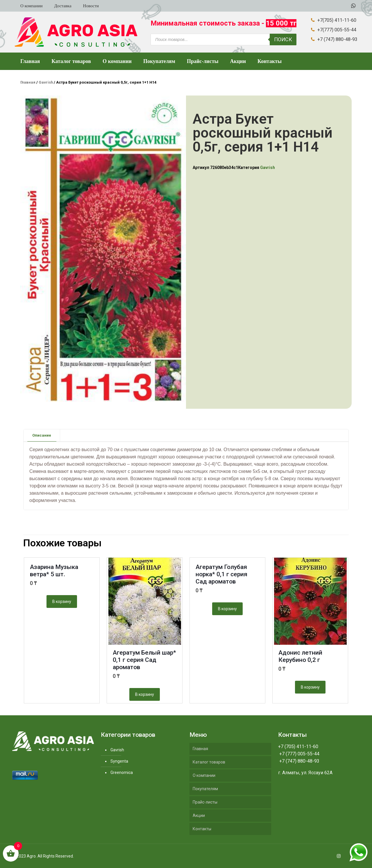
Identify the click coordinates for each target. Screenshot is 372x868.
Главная (28, 82)
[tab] (42, 435)
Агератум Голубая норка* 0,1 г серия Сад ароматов (221, 574)
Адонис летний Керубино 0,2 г (300, 656)
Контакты (202, 829)
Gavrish (46, 82)
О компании (204, 775)
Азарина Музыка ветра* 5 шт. (54, 571)
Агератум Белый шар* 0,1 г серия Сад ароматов (144, 660)
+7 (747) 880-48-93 (299, 761)
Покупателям (205, 789)
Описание (42, 435)
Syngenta (119, 761)
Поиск (283, 39)
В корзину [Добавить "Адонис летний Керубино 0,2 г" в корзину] (310, 687)
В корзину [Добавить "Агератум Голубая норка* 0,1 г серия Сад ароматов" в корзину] (227, 609)
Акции (199, 815)
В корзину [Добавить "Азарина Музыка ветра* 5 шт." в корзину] (62, 602)
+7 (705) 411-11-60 (298, 747)
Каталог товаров (209, 762)
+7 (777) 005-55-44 (299, 754)
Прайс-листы (205, 802)
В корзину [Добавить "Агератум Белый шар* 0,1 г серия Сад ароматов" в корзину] (145, 694)
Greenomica (122, 772)
